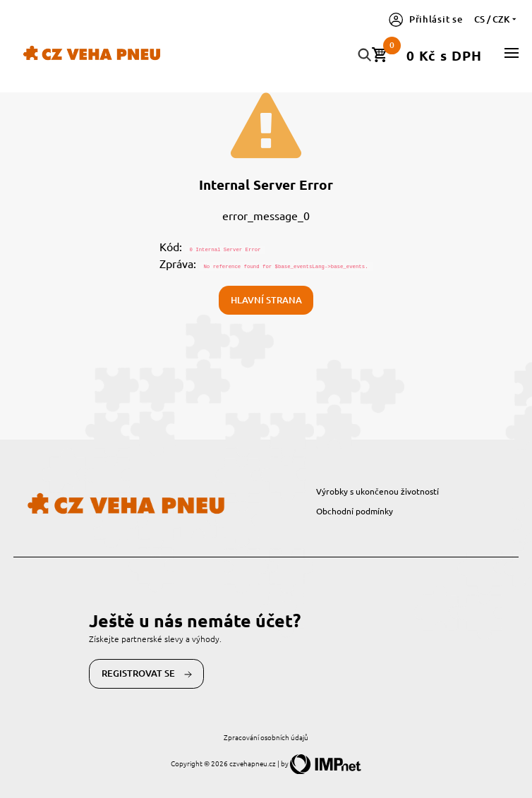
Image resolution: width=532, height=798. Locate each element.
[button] (512, 53)
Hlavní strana (266, 300)
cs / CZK (496, 19)
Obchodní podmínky (355, 511)
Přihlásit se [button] (426, 19)
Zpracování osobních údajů (266, 737)
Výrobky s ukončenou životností (377, 491)
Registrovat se (147, 674)
